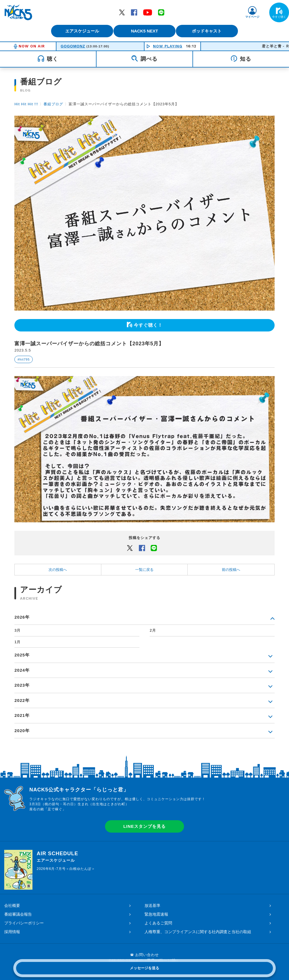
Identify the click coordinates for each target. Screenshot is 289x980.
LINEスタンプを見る (144, 826)
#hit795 (24, 359)
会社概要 (12, 905)
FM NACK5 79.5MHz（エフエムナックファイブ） (18, 12)
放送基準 (152, 905)
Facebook (134, 12)
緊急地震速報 (156, 914)
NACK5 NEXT (144, 31)
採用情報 (12, 932)
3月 (17, 630)
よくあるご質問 (158, 923)
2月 (153, 630)
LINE (161, 12)
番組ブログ (53, 104)
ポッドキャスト (211, 31)
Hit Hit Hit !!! (26, 104)
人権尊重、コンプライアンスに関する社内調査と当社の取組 (198, 932)
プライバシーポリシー (24, 923)
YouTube (148, 12)
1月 (17, 642)
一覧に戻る (144, 570)
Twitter (122, 12)
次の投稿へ (58, 570)
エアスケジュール (78, 31)
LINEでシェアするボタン (154, 548)
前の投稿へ (231, 570)
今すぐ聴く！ (148, 325)
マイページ (252, 17)
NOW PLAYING (168, 46)
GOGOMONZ (73, 46)
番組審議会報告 (18, 914)
